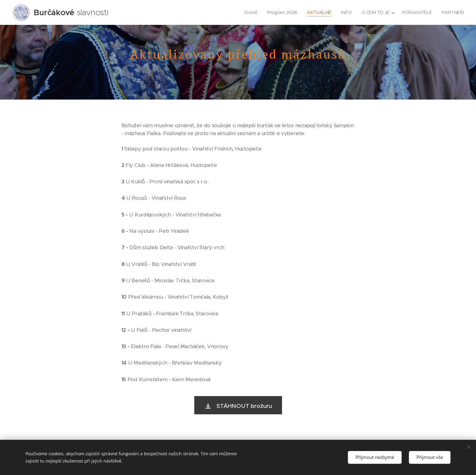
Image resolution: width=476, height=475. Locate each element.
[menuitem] (252, 12)
